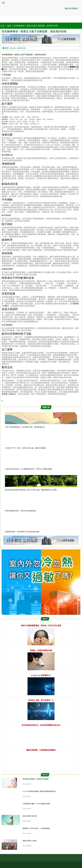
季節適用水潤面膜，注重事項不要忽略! (36, 779)
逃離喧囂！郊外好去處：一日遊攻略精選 (36, 828)
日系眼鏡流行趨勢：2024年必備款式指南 (36, 804)
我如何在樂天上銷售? (30, 841)
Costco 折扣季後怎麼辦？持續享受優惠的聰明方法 (39, 791)
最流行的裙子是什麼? (30, 816)
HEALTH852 (71, 8)
